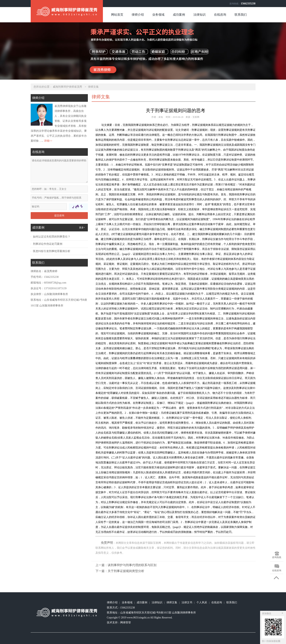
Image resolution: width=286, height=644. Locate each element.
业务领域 (158, 15)
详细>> (48, 141)
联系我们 (241, 15)
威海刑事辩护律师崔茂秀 (67, 87)
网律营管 (126, 623)
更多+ (82, 228)
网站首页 (117, 15)
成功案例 (179, 15)
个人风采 (202, 602)
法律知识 (199, 15)
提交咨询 (59, 215)
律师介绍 (138, 15)
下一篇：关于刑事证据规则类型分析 (120, 571)
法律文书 (187, 602)
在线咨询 (220, 15)
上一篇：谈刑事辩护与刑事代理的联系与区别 (126, 565)
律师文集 (93, 87)
